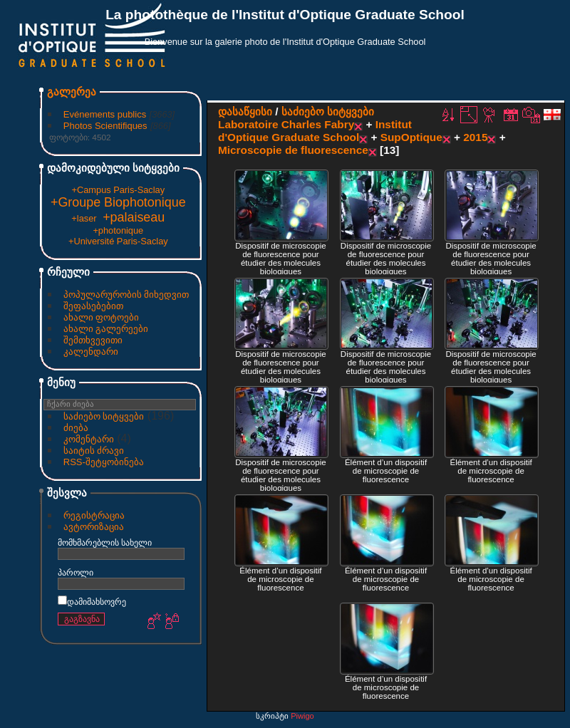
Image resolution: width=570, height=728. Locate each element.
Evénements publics (105, 114)
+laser (84, 218)
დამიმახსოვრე (92, 602)
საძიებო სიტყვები (104, 416)
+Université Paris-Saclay (118, 241)
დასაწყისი (245, 111)
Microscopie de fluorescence (293, 150)
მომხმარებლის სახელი (105, 542)
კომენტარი (89, 439)
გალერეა (72, 92)
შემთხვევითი (93, 340)
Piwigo (302, 716)
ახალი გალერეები (106, 329)
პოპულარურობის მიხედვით (126, 295)
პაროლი (76, 572)
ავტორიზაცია (94, 527)
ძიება (76, 428)
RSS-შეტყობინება (104, 462)
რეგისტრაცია (94, 515)
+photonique (118, 230)
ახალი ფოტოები (102, 317)
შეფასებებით (93, 306)
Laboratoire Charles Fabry (286, 124)
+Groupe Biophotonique (118, 202)
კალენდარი (91, 352)
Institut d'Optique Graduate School (315, 131)
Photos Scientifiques (105, 126)
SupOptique (411, 137)
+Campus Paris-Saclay (119, 190)
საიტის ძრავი (94, 451)
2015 (475, 137)
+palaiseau (134, 217)
